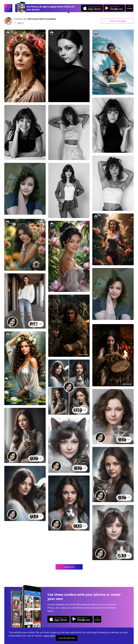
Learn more (49, 636)
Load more (69, 567)
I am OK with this (67, 638)
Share (118, 21)
